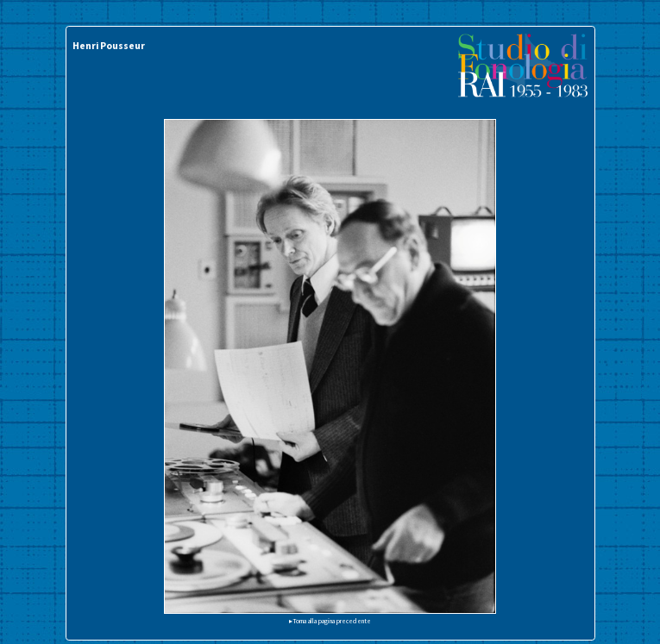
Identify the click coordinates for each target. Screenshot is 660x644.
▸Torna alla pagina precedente (330, 621)
